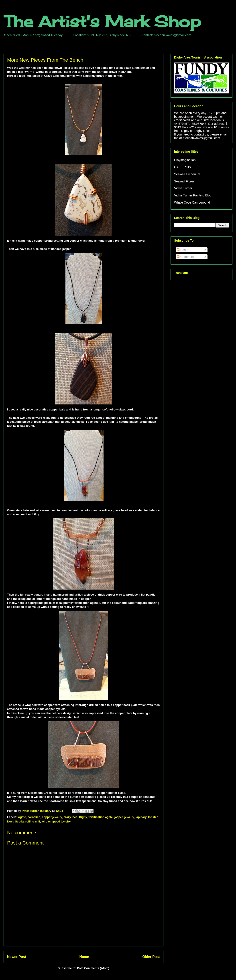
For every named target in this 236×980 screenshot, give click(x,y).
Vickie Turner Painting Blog (193, 195)
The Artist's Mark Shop (102, 21)
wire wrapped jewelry (56, 821)
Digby (83, 817)
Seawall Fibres (184, 181)
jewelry (129, 817)
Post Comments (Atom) (93, 968)
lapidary (141, 817)
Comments (186, 257)
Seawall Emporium (187, 174)
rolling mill (33, 821)
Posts (182, 250)
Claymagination (185, 160)
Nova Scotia (15, 821)
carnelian (34, 817)
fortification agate (101, 817)
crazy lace (71, 817)
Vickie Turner (183, 188)
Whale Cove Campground (192, 202)
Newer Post (17, 957)
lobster (153, 817)
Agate (22, 817)
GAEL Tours (182, 167)
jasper (119, 817)
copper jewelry (52, 817)
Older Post (151, 957)
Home (84, 957)
